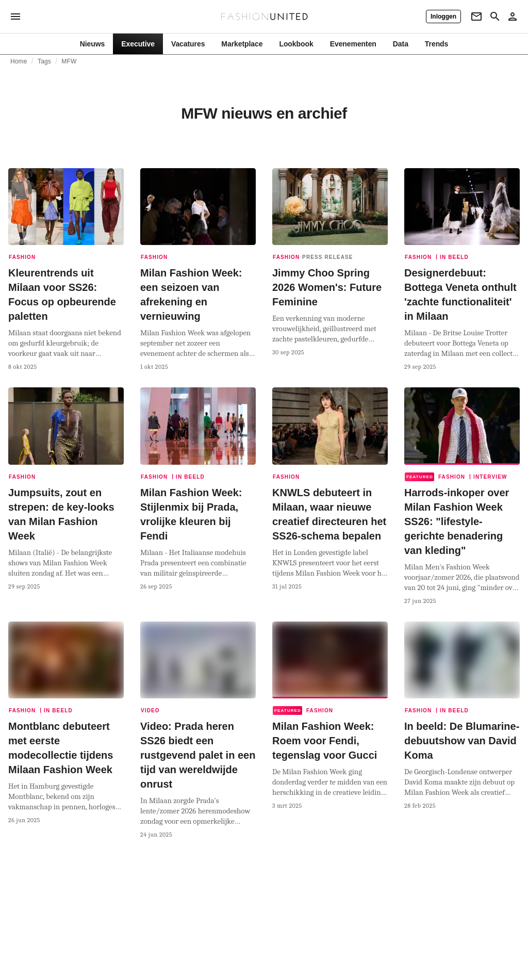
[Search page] (495, 17)
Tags (44, 61)
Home (19, 61)
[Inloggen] (443, 17)
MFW (69, 61)
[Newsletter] (476, 17)
